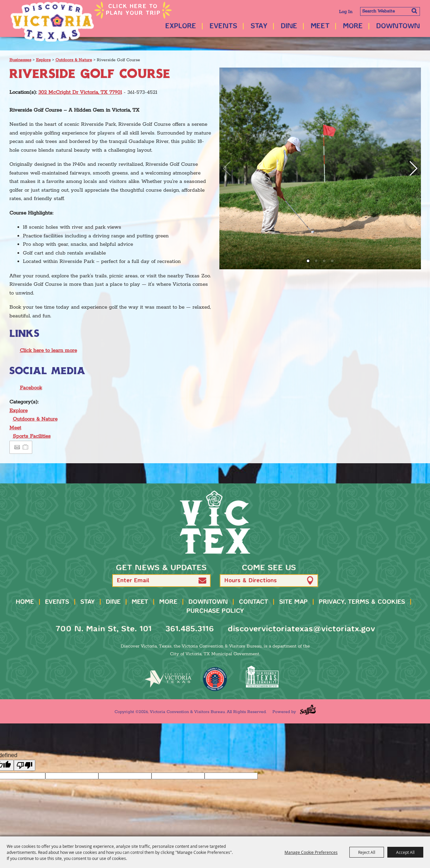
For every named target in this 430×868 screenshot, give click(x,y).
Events (223, 26)
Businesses (20, 60)
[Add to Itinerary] (26, 447)
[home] (215, 522)
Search (414, 11)
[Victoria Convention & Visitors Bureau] (52, 22)
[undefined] (25, 765)
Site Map (293, 602)
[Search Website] (390, 11)
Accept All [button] (405, 852)
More (353, 26)
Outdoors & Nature (74, 60)
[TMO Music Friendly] (215, 679)
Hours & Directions (251, 581)
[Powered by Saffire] (308, 709)
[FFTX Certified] (262, 677)
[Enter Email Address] (161, 581)
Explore (181, 26)
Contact (253, 602)
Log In (346, 12)
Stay (259, 26)
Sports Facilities (32, 436)
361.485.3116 (190, 629)
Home (25, 602)
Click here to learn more (48, 350)
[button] (413, 168)
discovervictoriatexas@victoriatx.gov (301, 629)
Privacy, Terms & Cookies (362, 602)
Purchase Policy (215, 611)
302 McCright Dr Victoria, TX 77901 (80, 92)
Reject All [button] (367, 852)
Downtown (398, 26)
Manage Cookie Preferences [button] (311, 852)
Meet (320, 26)
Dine (289, 26)
